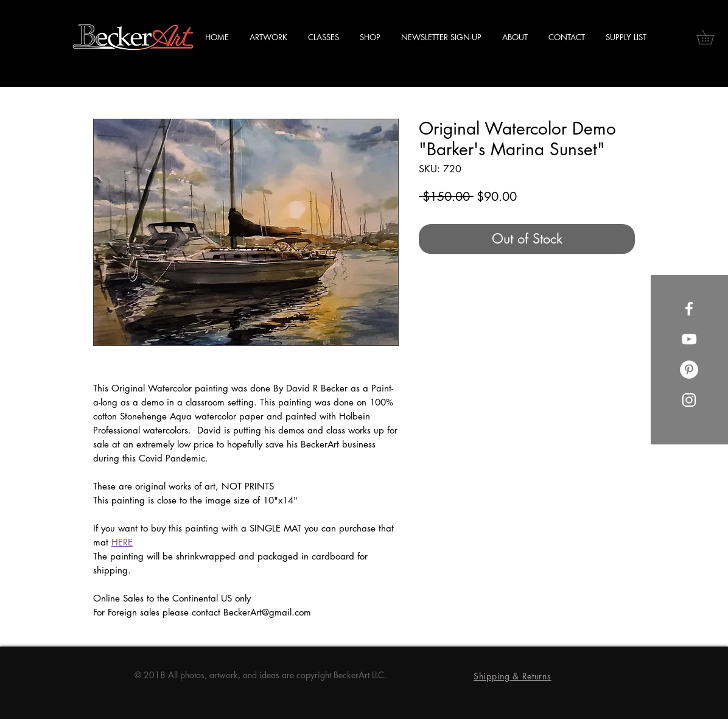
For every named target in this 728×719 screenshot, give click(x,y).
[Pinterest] (689, 370)
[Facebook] (689, 309)
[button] (712, 37)
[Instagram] (689, 400)
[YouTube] (689, 339)
